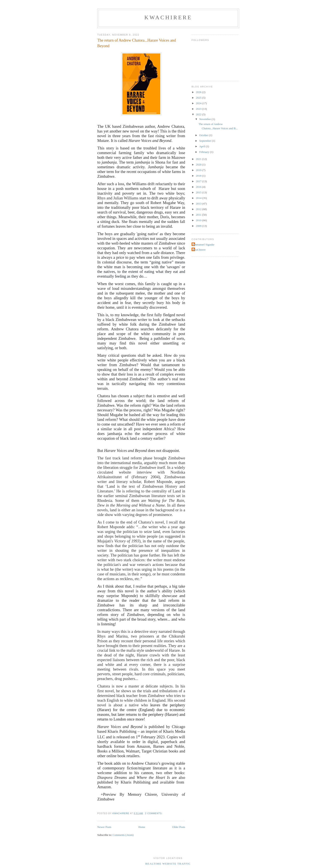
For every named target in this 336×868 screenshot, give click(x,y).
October (204, 135)
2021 (199, 159)
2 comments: (154, 813)
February (205, 152)
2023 (199, 109)
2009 (199, 226)
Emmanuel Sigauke (203, 244)
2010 (199, 220)
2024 (199, 103)
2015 (199, 192)
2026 (199, 92)
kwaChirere (168, 17)
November (205, 119)
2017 (199, 181)
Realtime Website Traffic (168, 864)
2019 (199, 170)
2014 (199, 198)
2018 (199, 176)
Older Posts (179, 827)
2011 (199, 215)
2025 (199, 98)
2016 (199, 187)
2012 (199, 209)
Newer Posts (104, 827)
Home (142, 827)
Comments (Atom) (123, 835)
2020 (199, 165)
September (206, 141)
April (203, 146)
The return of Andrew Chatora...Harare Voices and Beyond (136, 43)
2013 (199, 204)
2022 (199, 114)
